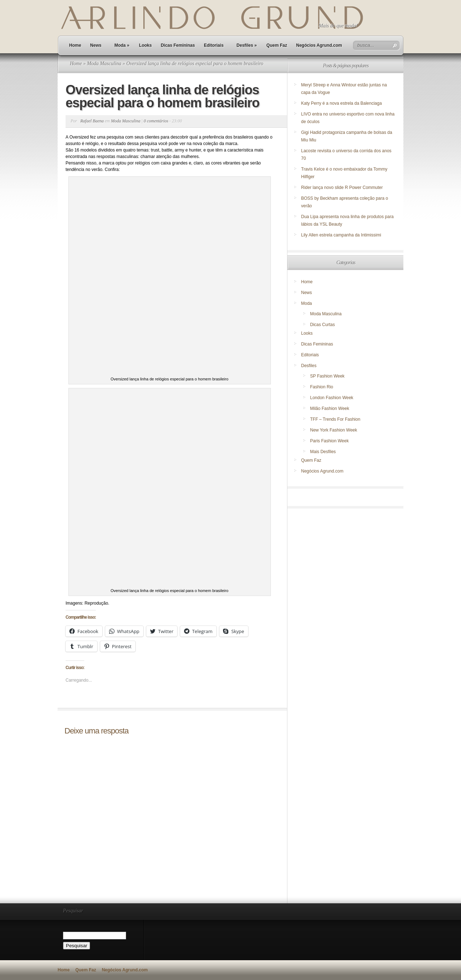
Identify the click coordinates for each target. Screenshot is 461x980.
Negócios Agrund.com (319, 45)
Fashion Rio (322, 387)
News (96, 45)
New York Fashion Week (334, 430)
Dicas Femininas (178, 45)
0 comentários (156, 121)
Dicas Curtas (323, 325)
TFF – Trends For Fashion (335, 419)
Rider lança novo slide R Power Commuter (342, 188)
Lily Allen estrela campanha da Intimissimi (341, 235)
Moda (122, 45)
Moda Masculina (104, 64)
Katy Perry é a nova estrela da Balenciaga (341, 103)
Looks (145, 45)
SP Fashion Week (327, 376)
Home (75, 45)
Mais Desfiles (323, 452)
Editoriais (214, 45)
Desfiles (247, 45)
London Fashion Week (332, 398)
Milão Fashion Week (330, 408)
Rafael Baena (92, 121)
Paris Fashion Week (329, 441)
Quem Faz (277, 45)
